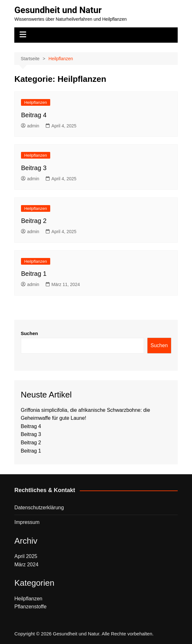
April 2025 (26, 556)
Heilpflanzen (36, 102)
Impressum (27, 522)
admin (30, 126)
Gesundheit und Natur (58, 10)
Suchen (29, 333)
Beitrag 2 (34, 221)
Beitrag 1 (34, 274)
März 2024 (26, 565)
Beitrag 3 (34, 168)
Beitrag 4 (34, 115)
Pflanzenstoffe (30, 607)
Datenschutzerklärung (39, 508)
